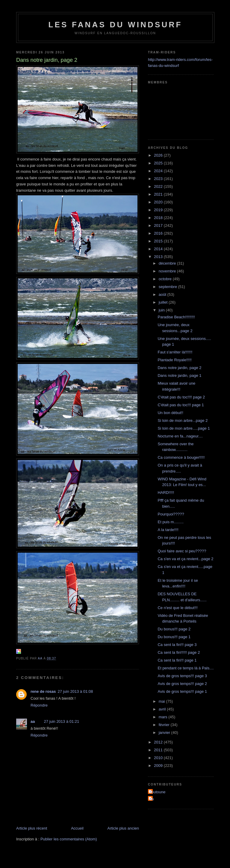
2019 (159, 210)
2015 (159, 241)
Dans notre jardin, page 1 (179, 375)
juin (162, 310)
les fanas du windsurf (115, 25)
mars (164, 717)
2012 (159, 742)
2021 (159, 194)
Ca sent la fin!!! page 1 (177, 660)
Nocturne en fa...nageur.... (180, 436)
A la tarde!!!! (168, 530)
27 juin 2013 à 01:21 (61, 721)
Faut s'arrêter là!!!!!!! (175, 352)
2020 (159, 202)
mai (162, 701)
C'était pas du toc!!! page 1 (181, 405)
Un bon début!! (170, 413)
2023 (159, 179)
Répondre (39, 705)
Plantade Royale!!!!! (174, 360)
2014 (159, 249)
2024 (159, 171)
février (165, 725)
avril (163, 709)
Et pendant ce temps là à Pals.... (186, 668)
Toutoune (158, 792)
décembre (168, 263)
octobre (166, 279)
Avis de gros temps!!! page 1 (182, 691)
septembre (168, 287)
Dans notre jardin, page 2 (179, 368)
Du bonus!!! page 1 (174, 637)
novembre (168, 271)
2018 (159, 218)
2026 (159, 155)
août (163, 294)
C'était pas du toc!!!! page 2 (181, 397)
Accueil (77, 828)
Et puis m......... (171, 522)
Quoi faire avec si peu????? (182, 551)
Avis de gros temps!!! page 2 (182, 684)
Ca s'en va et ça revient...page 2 (185, 559)
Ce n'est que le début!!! (177, 608)
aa (33, 721)
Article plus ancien (123, 828)
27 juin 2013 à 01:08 (75, 691)
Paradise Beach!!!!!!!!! (176, 317)
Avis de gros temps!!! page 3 (182, 676)
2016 (159, 233)
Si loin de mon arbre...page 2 (183, 420)
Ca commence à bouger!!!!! (181, 457)
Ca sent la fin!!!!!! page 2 (179, 652)
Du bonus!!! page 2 (174, 629)
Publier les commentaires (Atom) (69, 839)
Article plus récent (32, 828)
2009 (159, 766)
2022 (159, 186)
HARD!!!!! (166, 493)
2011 (159, 750)
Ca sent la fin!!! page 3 (177, 645)
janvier (165, 733)
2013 (159, 257)
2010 (159, 758)
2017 (159, 225)
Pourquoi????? (171, 514)
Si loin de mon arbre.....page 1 (184, 428)
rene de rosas (43, 691)
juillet (164, 302)
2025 (159, 163)
